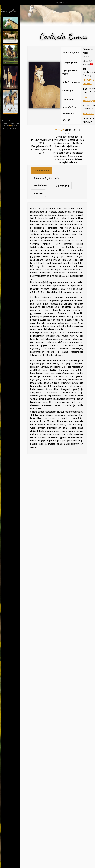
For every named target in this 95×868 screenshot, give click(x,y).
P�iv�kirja (62, 186)
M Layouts (15, 121)
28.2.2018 (59, 130)
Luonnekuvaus (41, 171)
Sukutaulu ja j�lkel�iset (47, 178)
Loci (11, 126)
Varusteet (38, 193)
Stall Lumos (89, 114)
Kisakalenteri (41, 185)
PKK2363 (87, 84)
